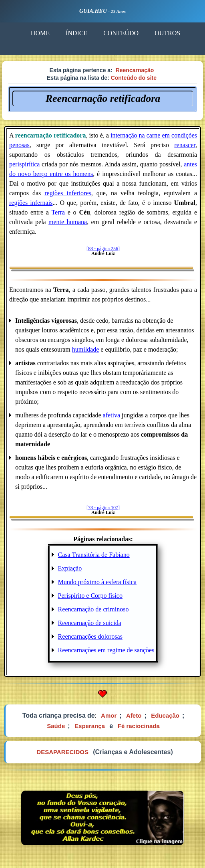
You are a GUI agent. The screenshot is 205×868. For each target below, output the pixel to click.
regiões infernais (31, 203)
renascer (185, 145)
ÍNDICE (76, 33)
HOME (40, 33)
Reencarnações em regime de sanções (106, 650)
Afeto (134, 715)
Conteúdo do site (134, 78)
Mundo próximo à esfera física (97, 582)
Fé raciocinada (139, 726)
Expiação (70, 568)
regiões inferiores (68, 193)
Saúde (56, 726)
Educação (165, 715)
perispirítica (24, 164)
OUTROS (167, 33)
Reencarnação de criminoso (93, 609)
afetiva (112, 415)
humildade (86, 349)
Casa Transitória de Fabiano (94, 555)
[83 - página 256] (103, 249)
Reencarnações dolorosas (90, 636)
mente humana (68, 222)
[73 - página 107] (103, 508)
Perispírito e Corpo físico (90, 596)
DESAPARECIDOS (62, 752)
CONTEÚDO (121, 33)
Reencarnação (135, 70)
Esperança (90, 726)
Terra (58, 212)
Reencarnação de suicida (90, 623)
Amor (109, 715)
